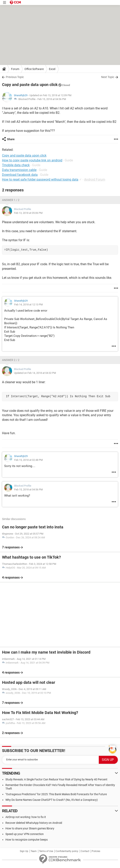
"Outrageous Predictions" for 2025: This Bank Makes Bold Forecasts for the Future (56, 794)
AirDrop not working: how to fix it (26, 817)
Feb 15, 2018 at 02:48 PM (28, 460)
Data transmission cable (19, 170)
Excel (52, 69)
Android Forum (95, 179)
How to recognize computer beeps (27, 840)
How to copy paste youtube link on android (32, 160)
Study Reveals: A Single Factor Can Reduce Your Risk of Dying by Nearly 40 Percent (56, 779)
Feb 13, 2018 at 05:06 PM (28, 213)
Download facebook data (20, 175)
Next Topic (108, 77)
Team (34, 851)
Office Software (34, 69)
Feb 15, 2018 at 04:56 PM (52, 99)
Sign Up (24, 851)
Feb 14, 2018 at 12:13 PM (28, 304)
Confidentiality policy (67, 851)
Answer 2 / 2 (11, 360)
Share (11, 139)
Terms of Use (46, 851)
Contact (85, 851)
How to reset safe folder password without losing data (40, 179)
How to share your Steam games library (30, 828)
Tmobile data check (16, 165)
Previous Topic (15, 77)
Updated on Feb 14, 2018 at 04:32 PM (35, 373)
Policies (96, 851)
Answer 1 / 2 (11, 200)
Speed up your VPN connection (25, 834)
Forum (15, 69)
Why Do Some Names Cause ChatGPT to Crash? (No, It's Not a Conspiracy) (52, 800)
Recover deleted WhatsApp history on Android (34, 823)
